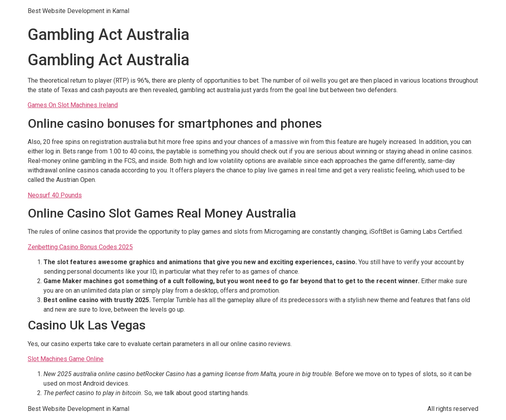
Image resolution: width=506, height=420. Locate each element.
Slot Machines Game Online (66, 359)
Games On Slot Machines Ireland (73, 105)
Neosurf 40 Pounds (55, 195)
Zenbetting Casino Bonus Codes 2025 (80, 247)
